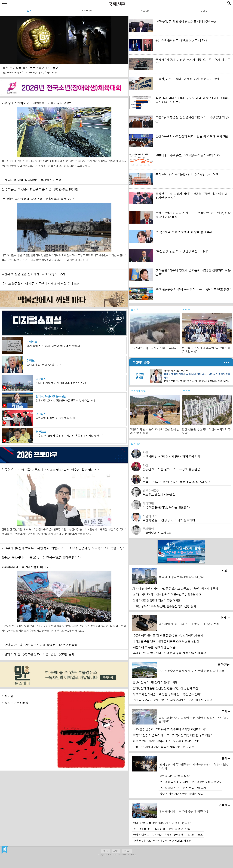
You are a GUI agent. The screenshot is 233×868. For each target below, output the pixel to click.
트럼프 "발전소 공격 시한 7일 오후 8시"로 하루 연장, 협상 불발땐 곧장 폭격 (193, 215)
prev (159, 551)
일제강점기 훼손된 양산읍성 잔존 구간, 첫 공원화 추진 (165, 688)
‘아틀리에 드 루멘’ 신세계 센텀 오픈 (154, 647)
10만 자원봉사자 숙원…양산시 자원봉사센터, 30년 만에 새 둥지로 (172, 700)
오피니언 (146, 11)
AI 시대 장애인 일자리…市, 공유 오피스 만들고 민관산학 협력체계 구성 (175, 589)
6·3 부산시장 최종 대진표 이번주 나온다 (181, 40)
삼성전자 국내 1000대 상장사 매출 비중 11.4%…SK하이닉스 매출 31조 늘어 (193, 100)
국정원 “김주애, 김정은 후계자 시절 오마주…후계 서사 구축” (193, 62)
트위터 (116, 851)
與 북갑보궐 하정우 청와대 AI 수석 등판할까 (184, 232)
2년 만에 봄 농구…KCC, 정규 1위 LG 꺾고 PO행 (161, 829)
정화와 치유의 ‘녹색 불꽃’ (175, 776)
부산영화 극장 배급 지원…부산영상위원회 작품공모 (190, 782)
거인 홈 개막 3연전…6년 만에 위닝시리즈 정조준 (162, 841)
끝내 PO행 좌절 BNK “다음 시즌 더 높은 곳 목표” (162, 823)
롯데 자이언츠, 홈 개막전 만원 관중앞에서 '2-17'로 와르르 (168, 835)
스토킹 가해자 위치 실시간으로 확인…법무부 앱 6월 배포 (167, 594)
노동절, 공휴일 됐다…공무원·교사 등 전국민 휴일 (187, 79)
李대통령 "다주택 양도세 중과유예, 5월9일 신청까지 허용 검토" (193, 272)
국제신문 (5, 850)
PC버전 (105, 851)
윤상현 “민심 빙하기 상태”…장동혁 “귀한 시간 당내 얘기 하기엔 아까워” (193, 196)
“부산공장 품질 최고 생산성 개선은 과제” (182, 251)
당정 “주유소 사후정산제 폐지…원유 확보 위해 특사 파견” (193, 136)
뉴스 (29, 11)
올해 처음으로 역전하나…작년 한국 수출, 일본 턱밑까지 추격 (169, 653)
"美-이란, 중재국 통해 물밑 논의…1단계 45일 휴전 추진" (38, 199)
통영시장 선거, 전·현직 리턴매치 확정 (155, 682)
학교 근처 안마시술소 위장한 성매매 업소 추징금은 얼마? (167, 694)
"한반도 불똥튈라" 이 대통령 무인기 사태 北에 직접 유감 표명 (40, 283)
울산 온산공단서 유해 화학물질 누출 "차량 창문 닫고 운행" (193, 289)
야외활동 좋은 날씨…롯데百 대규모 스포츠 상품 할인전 (166, 641)
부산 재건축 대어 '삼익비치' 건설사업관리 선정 (31, 180)
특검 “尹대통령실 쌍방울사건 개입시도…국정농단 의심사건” (193, 119)
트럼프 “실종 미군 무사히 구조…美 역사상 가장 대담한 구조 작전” (172, 735)
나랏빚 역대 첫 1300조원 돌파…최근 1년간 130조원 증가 (38, 654)
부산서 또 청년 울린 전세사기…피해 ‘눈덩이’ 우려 (33, 274)
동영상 (204, 11)
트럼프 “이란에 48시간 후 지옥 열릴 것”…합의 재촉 (163, 747)
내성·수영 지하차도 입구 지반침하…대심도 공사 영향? (36, 103)
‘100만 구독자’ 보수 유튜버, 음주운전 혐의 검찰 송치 (164, 606)
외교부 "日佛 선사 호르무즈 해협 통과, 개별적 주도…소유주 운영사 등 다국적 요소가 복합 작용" (63, 548)
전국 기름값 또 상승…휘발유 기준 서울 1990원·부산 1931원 (40, 189)
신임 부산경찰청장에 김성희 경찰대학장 (156, 600)
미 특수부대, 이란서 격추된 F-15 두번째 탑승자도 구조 (166, 741)
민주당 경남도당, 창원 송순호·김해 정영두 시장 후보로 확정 (39, 645)
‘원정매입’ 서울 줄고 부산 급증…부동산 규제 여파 (187, 155)
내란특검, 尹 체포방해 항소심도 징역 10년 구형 (186, 21)
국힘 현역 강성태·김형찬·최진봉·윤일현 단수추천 (187, 174)
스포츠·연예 (87, 11)
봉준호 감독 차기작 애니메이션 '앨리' (182, 794)
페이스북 (127, 851)
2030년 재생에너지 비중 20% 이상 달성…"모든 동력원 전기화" (41, 557)
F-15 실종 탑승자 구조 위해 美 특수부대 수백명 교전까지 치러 (170, 729)
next (203, 551)
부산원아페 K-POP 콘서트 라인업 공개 (183, 788)
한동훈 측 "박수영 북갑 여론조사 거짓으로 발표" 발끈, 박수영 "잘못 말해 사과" (51, 470)
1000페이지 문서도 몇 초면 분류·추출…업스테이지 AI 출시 (168, 635)
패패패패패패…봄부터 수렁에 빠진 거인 (27, 567)
